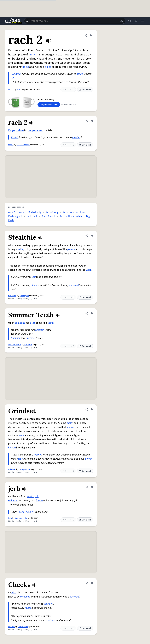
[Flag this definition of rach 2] (91, 36)
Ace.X (19, 89)
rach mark (32, 216)
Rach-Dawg (52, 212)
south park (33, 496)
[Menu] (143, 21)
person (71, 249)
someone (20, 323)
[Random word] (122, 21)
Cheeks (11, 627)
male (69, 423)
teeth (51, 323)
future (39, 501)
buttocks (74, 597)
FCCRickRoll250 (23, 145)
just (34, 277)
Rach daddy (35, 212)
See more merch (69, 105)
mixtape (50, 620)
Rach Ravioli (49, 216)
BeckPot (28, 345)
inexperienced (36, 130)
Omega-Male (25, 469)
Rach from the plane (74, 212)
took (32, 512)
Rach (14, 137)
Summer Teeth (15, 345)
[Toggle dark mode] (136, 21)
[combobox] (75, 21)
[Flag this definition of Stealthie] (92, 236)
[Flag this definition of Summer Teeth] (92, 313)
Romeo (16, 74)
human (70, 427)
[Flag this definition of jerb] (92, 487)
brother (37, 455)
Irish (14, 593)
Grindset (12, 469)
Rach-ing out (15, 216)
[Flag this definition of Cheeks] (92, 583)
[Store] (130, 21)
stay (20, 459)
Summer (16, 338)
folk (27, 512)
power (88, 459)
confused (25, 597)
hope (25, 67)
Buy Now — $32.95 (49, 105)
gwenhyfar (24, 296)
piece (48, 67)
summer (40, 330)
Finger (12, 130)
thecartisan (23, 627)
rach (22, 212)
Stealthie (12, 296)
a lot (33, 323)
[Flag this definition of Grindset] (92, 409)
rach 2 (11, 89)
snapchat (74, 285)
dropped (48, 604)
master (76, 137)
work (89, 270)
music (32, 55)
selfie (21, 249)
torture (20, 130)
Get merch (85, 90)
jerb (10, 518)
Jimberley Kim (21, 518)
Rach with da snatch (71, 216)
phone (34, 285)
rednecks (13, 501)
